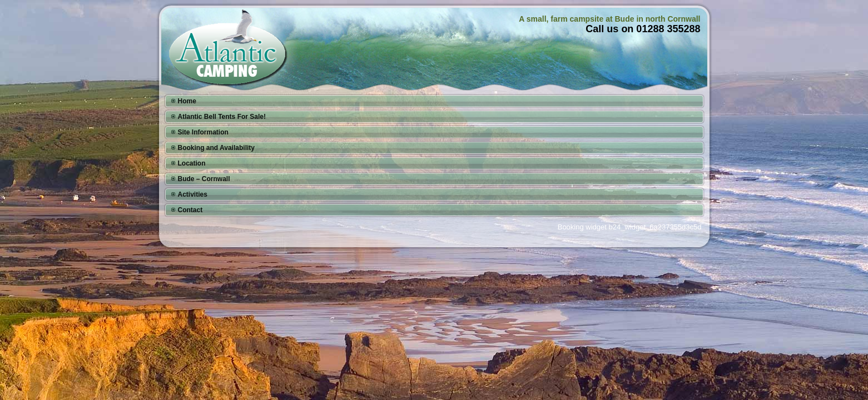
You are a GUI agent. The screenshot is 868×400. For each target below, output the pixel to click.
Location (192, 163)
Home (187, 101)
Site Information (203, 132)
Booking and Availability (216, 148)
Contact (190, 210)
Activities (193, 194)
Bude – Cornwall (204, 179)
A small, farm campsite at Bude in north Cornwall (609, 19)
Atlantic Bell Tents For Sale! (222, 117)
